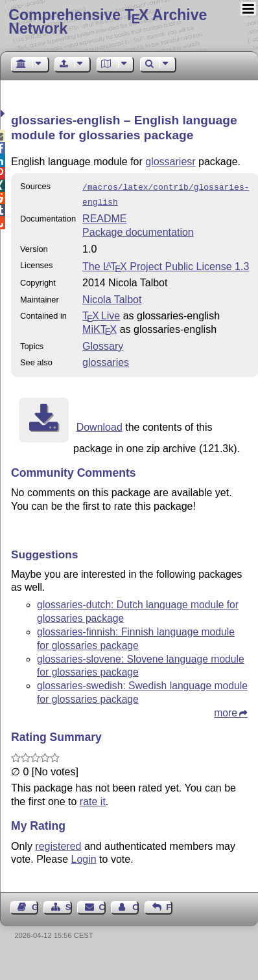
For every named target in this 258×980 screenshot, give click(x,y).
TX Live (101, 313)
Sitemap (69, 905)
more (226, 710)
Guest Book (35, 905)
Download (100, 425)
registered (58, 844)
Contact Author (135, 905)
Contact (102, 905)
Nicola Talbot (112, 297)
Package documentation (138, 230)
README (104, 216)
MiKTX (100, 327)
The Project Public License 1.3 (166, 264)
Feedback (169, 905)
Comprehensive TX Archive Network (108, 22)
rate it (93, 799)
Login (84, 857)
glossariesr (170, 162)
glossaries (106, 360)
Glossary (103, 344)
